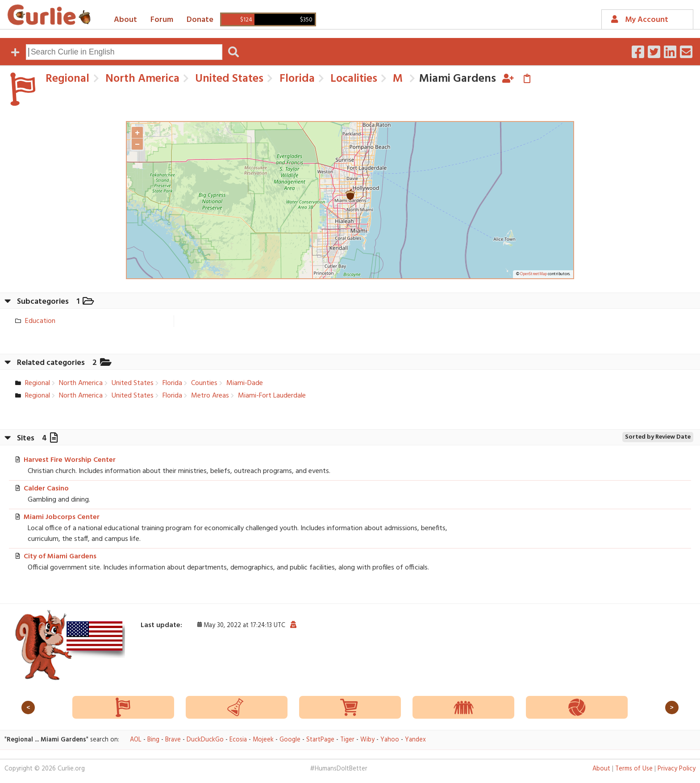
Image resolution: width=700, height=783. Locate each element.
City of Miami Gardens (60, 557)
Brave (173, 740)
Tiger (347, 740)
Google (290, 740)
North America (141, 79)
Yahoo (390, 740)
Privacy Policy (677, 769)
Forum (162, 20)
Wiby (367, 740)
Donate (200, 20)
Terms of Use (634, 769)
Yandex (415, 740)
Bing (153, 740)
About (125, 20)
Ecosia (238, 740)
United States (228, 79)
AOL (136, 740)
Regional (67, 79)
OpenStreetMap (533, 274)
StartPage (320, 740)
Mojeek (263, 740)
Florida (296, 79)
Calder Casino (46, 489)
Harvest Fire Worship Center (70, 460)
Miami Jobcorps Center (62, 517)
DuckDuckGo (205, 740)
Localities (352, 79)
